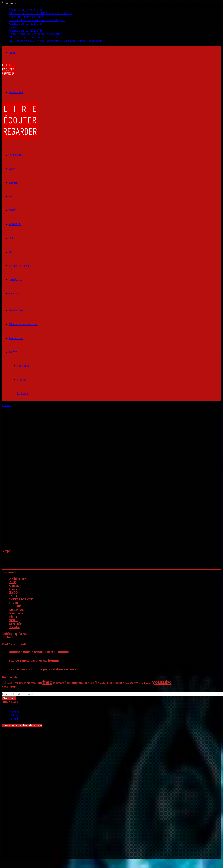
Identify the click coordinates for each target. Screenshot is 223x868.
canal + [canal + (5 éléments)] (10, 683)
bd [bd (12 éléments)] (4, 683)
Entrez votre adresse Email (18, 690)
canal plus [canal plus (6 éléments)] (20, 683)
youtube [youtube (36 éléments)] (162, 682)
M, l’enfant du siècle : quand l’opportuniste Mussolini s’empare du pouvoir (56, 41)
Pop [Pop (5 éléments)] (127, 683)
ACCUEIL (15, 155)
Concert (15, 589)
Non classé (16, 613)
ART (12, 238)
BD (11, 197)
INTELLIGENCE (20, 266)
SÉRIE (13, 252)
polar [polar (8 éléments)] (109, 683)
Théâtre (16, 280)
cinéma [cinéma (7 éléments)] (31, 683)
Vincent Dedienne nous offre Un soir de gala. (37, 20)
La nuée (14, 27)
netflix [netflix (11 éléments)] (94, 683)
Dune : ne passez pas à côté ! (27, 17)
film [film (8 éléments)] (39, 683)
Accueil (6, 405)
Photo (13, 617)
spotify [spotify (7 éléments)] (134, 683)
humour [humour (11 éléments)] (71, 683)
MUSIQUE (16, 169)
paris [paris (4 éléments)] (102, 683)
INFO (13, 210)
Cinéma (15, 224)
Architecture (17, 579)
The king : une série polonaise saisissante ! (35, 37)
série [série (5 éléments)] (141, 683)
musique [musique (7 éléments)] (84, 683)
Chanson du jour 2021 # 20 (26, 10)
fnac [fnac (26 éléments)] (47, 682)
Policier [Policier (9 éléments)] (119, 683)
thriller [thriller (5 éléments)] (148, 683)
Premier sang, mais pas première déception (36, 34)
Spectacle (15, 624)
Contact (16, 294)
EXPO (13, 592)
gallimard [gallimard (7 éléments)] (58, 683)
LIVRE (13, 183)
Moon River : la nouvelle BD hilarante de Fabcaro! (41, 13)
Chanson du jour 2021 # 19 (26, 31)
